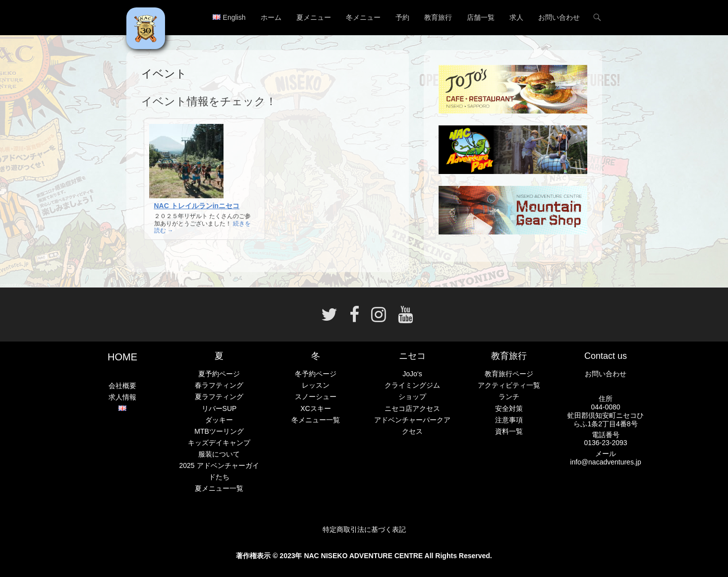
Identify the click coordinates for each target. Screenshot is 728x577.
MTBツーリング (219, 431)
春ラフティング (219, 385)
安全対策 (509, 408)
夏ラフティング (219, 397)
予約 (402, 17)
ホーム (271, 17)
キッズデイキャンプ (219, 443)
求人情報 (122, 397)
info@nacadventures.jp (605, 462)
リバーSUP (219, 408)
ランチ (509, 397)
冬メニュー (363, 17)
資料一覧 (509, 431)
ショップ (412, 397)
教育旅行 (438, 17)
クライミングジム (412, 385)
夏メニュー (314, 17)
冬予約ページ (316, 374)
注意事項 (509, 420)
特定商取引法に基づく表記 (364, 529)
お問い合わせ (559, 17)
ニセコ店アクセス (412, 408)
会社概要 (122, 386)
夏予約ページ (219, 374)
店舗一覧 (481, 17)
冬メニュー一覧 (316, 420)
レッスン (316, 385)
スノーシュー (316, 397)
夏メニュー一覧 (219, 488)
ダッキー (219, 420)
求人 (516, 17)
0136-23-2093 (605, 443)
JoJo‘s (412, 374)
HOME (122, 357)
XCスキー (315, 408)
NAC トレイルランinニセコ (197, 206)
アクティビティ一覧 (509, 385)
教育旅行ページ (509, 374)
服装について (219, 454)
